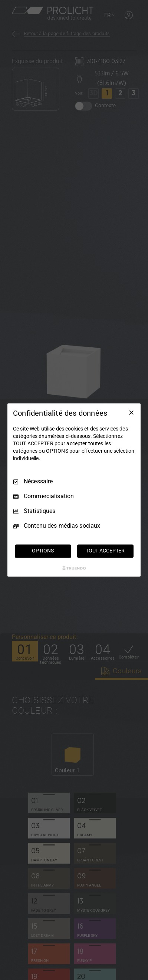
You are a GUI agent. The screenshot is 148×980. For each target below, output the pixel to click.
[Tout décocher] (131, 412)
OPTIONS (43, 551)
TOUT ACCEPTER (105, 551)
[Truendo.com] (74, 568)
